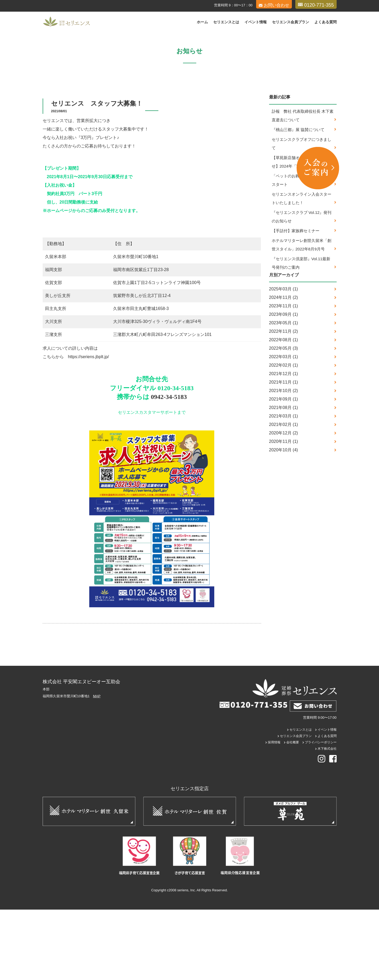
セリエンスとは (226, 22)
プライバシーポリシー (321, 813)
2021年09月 (280, 469)
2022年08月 (280, 410)
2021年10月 (280, 461)
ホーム (202, 22)
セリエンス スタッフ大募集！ (97, 174)
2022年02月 (280, 436)
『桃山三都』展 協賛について (298, 200)
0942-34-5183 (169, 467)
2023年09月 (280, 385)
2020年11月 (280, 512)
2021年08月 (280, 478)
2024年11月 (280, 368)
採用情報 (274, 813)
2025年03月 (280, 359)
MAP (97, 767)
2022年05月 (280, 419)
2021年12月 (280, 444)
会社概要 (293, 813)
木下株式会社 (327, 819)
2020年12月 (280, 503)
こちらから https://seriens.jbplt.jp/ (76, 427)
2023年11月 (280, 376)
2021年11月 (280, 453)
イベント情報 (256, 22)
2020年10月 (280, 520)
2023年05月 (280, 393)
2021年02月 (280, 495)
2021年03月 (280, 486)
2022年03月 (280, 427)
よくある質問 (326, 22)
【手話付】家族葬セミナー (296, 301)
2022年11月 (280, 402)
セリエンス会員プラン (291, 22)
